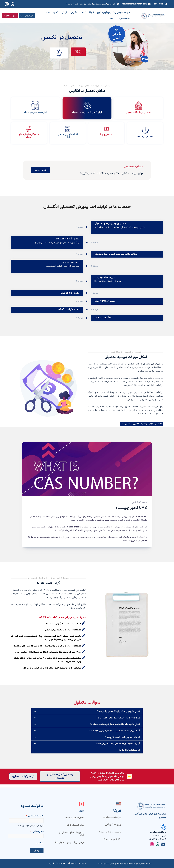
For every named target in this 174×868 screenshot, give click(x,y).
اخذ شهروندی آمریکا (112, 839)
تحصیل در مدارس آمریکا (110, 832)
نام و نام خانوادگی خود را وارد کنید (31, 826)
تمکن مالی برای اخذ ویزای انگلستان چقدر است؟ (118, 715)
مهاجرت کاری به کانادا (75, 818)
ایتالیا (64, 13)
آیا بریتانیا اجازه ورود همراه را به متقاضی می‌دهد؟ (117, 747)
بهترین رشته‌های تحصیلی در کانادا (72, 834)
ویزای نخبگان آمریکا (112, 824)
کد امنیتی (39, 843)
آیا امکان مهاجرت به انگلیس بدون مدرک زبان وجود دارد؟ (113, 734)
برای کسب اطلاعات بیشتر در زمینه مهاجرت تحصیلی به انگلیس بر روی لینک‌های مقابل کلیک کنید (107, 780)
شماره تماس (37, 832)
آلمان (56, 13)
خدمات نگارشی (123, 19)
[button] (87, 715)
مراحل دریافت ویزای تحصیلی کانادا (69, 843)
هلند (48, 13)
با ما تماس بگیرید (158, 832)
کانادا (83, 13)
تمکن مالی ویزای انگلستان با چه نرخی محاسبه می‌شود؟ (114, 728)
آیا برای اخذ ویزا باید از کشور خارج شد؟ (122, 741)
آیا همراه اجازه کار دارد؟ (129, 754)
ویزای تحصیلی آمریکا (112, 817)
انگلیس (74, 13)
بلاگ (112, 19)
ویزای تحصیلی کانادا (75, 825)
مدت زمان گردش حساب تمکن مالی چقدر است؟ (118, 721)
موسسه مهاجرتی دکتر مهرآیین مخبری (113, 13)
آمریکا (92, 13)
